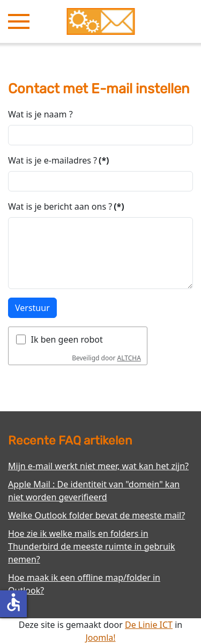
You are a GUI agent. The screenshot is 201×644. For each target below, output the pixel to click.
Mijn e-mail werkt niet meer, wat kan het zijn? (98, 466)
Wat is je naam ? (40, 114)
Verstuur (32, 308)
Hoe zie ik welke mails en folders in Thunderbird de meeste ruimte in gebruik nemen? (92, 546)
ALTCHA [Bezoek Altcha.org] (129, 358)
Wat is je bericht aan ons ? (66, 206)
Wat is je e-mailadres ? (59, 160)
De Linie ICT (149, 625)
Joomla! (100, 638)
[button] (19, 21)
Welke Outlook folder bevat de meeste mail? (96, 515)
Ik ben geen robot (67, 339)
